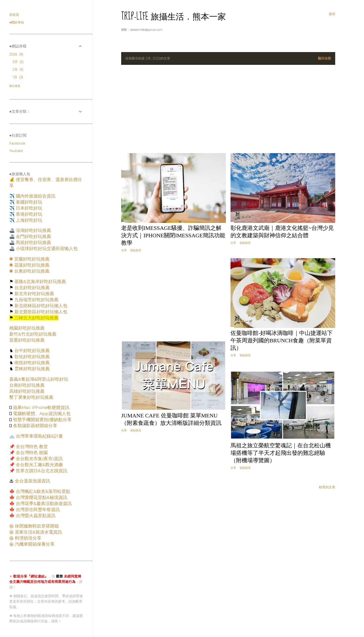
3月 (18, 62)
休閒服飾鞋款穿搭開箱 (36, 526)
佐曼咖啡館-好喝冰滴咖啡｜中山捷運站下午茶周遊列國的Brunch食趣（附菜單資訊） (282, 340)
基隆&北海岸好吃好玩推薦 (40, 282)
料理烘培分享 (28, 538)
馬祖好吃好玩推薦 (33, 243)
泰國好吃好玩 (28, 202)
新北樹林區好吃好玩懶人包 (40, 306)
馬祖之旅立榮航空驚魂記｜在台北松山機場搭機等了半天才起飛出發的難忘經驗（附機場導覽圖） (281, 453)
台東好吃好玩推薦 (31, 271)
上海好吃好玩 (28, 220)
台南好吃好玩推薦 (27, 385)
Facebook (17, 143)
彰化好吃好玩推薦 (31, 357)
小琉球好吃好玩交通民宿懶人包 (46, 249)
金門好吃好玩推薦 (33, 236)
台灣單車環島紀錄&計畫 (39, 436)
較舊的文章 (327, 487)
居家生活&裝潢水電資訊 (38, 532)
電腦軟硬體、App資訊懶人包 (41, 414)
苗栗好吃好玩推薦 (27, 340)
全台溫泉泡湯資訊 (32, 481)
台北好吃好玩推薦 (31, 288)
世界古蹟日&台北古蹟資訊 (41, 471)
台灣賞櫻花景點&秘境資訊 (41, 497)
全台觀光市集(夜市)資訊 (39, 459)
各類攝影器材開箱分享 (34, 426)
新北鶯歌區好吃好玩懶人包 (40, 312)
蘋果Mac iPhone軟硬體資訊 (41, 408)
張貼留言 (136, 250)
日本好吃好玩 (28, 208)
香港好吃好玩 (28, 214)
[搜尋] (332, 14)
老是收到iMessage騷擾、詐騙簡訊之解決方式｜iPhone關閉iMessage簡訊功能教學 (173, 235)
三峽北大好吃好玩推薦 (36, 318)
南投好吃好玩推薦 (31, 363)
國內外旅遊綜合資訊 (35, 196)
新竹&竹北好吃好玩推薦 (33, 334)
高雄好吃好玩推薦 (27, 391)
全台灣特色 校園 (31, 453)
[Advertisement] (228, 109)
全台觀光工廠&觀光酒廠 (39, 465)
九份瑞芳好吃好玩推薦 (36, 300)
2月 (18, 69)
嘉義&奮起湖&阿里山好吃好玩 (39, 379)
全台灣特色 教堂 (31, 447)
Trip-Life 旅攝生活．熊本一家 (174, 17)
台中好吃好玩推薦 (31, 351)
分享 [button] (124, 250)
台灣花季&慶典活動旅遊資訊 (43, 503)
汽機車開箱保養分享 (34, 544)
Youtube (16, 151)
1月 (18, 77)
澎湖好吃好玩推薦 (33, 230)
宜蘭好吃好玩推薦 (31, 259)
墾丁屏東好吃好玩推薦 (31, 397)
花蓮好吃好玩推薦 (31, 265)
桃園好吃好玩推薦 (27, 328)
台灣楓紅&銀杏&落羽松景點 (42, 491)
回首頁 (14, 15)
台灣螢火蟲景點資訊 (35, 516)
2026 (16, 54)
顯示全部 (325, 58)
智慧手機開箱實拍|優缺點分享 (42, 420)
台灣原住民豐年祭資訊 (37, 510)
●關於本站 (17, 22)
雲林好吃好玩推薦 (31, 369)
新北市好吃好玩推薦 (34, 294)
